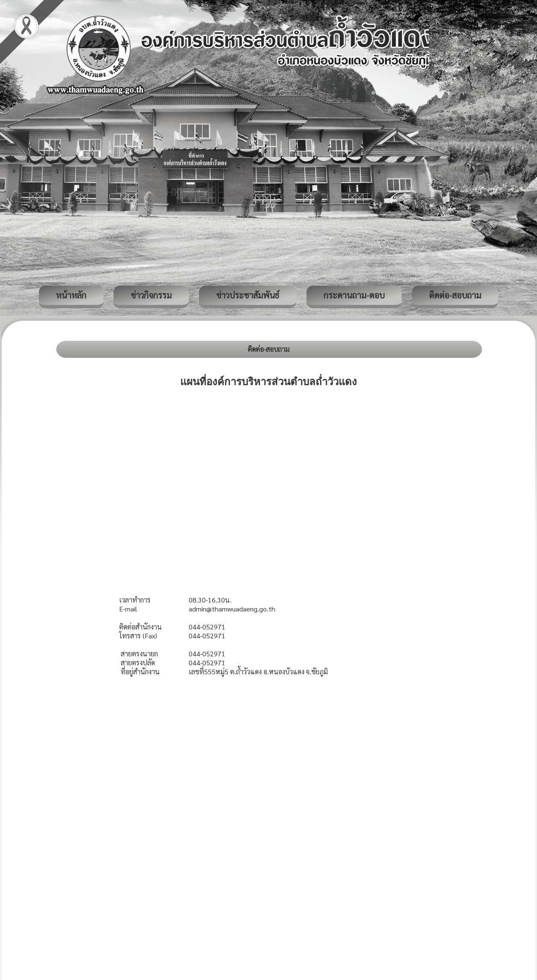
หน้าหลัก (71, 295)
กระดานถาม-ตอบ (354, 295)
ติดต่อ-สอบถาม (455, 295)
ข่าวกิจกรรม (151, 295)
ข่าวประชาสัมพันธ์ (248, 295)
